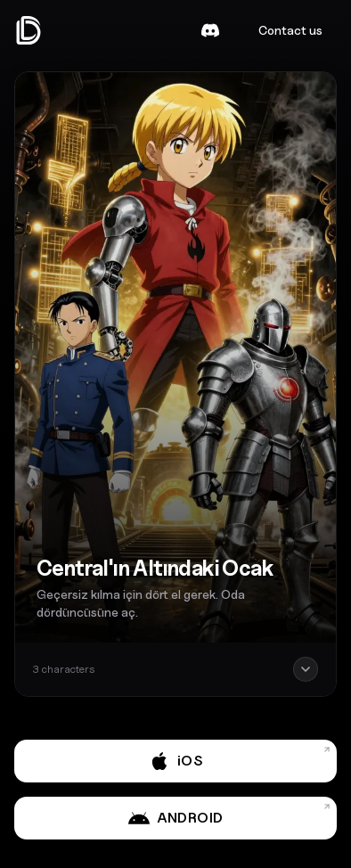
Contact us (290, 30)
